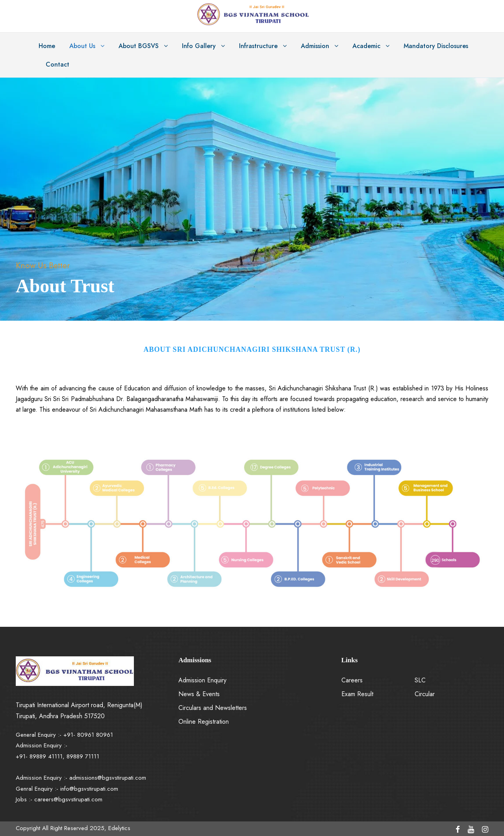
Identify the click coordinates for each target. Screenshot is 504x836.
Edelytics (119, 828)
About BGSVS (139, 46)
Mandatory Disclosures (436, 46)
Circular (425, 694)
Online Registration (204, 722)
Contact (57, 64)
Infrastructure (258, 46)
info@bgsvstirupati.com (89, 789)
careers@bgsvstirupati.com (68, 799)
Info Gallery (199, 46)
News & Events (199, 694)
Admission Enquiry (202, 680)
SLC (420, 680)
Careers (352, 680)
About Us (82, 46)
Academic (366, 46)
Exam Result (357, 694)
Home (47, 46)
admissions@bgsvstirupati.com (108, 778)
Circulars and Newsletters (213, 708)
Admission (315, 46)
